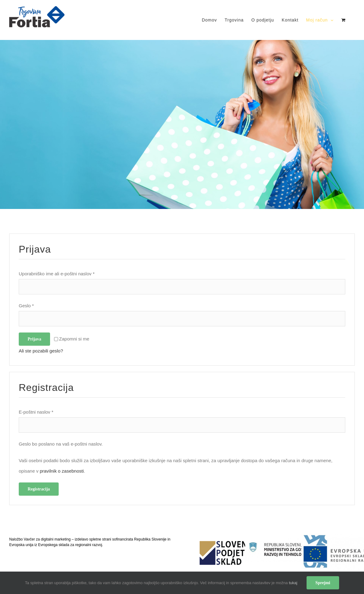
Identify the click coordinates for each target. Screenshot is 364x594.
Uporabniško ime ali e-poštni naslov (57, 274)
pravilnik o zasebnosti (62, 471)
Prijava (34, 339)
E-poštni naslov (36, 412)
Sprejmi (323, 583)
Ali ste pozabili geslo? (41, 351)
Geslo (26, 306)
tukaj (293, 583)
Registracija (39, 489)
